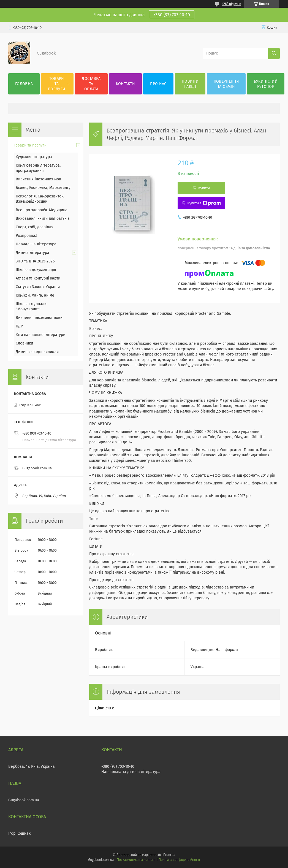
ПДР (19, 326)
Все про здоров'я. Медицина (42, 210)
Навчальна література (36, 244)
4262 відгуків (231, 4)
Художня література (34, 157)
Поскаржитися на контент (136, 860)
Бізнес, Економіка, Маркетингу (43, 188)
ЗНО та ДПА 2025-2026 (35, 261)
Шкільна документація (36, 270)
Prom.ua (169, 855)
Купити (204, 188)
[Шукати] (274, 53)
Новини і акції (190, 84)
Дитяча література (32, 253)
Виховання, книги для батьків (43, 219)
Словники (24, 343)
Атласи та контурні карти (38, 278)
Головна (24, 84)
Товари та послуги (57, 84)
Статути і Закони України (38, 287)
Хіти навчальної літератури (40, 335)
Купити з (204, 203)
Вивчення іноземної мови (39, 318)
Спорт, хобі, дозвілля (35, 227)
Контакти (125, 84)
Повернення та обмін (226, 84)
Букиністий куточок (266, 84)
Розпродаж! (26, 236)
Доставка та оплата (91, 84)
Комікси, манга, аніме (35, 295)
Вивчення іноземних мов (38, 179)
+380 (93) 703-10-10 (172, 15)
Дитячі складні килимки (37, 352)
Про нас (158, 84)
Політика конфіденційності (179, 860)
